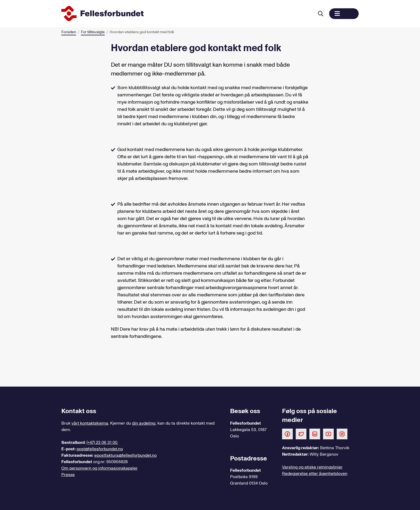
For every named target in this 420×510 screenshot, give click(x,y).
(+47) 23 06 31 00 (102, 443)
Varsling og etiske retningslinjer (312, 467)
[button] (344, 14)
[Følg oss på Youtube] (328, 434)
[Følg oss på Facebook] (287, 434)
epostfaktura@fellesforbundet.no (125, 455)
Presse (68, 475)
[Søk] (321, 14)
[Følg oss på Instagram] (342, 434)
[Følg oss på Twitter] (301, 434)
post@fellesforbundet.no (100, 449)
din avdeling (144, 423)
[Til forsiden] (187, 14)
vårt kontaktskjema (90, 423)
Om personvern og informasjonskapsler (100, 468)
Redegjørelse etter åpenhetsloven (315, 474)
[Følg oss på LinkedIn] (315, 434)
